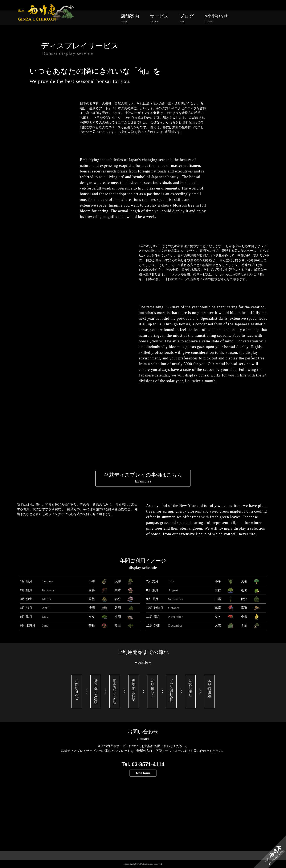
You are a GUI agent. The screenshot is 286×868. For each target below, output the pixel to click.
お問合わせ (216, 18)
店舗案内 (130, 18)
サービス (159, 18)
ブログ (187, 18)
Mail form (143, 773)
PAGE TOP (143, 863)
